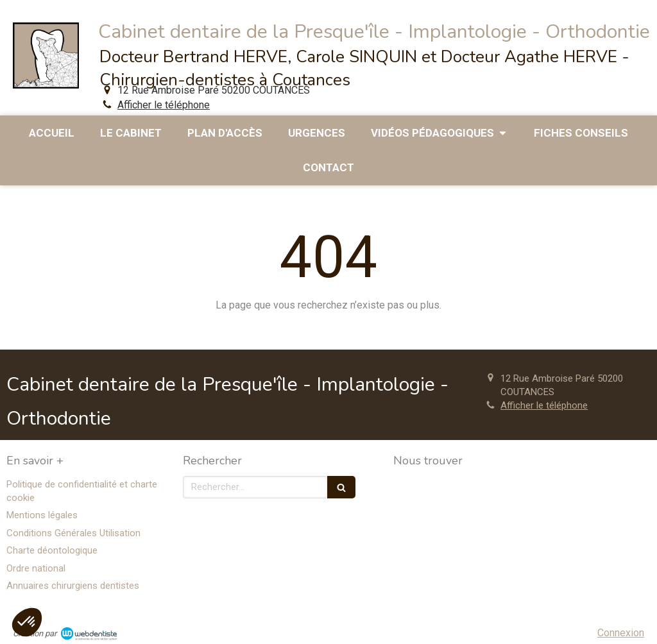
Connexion (621, 633)
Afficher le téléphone (164, 105)
